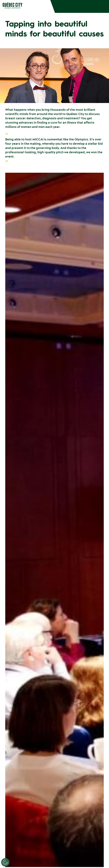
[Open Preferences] (5, 862)
